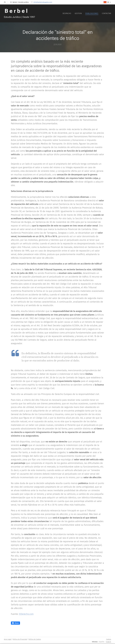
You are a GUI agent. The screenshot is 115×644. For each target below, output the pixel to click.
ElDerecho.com (26, 614)
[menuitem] (67, 13)
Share (15, 623)
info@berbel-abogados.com (43, 2)
